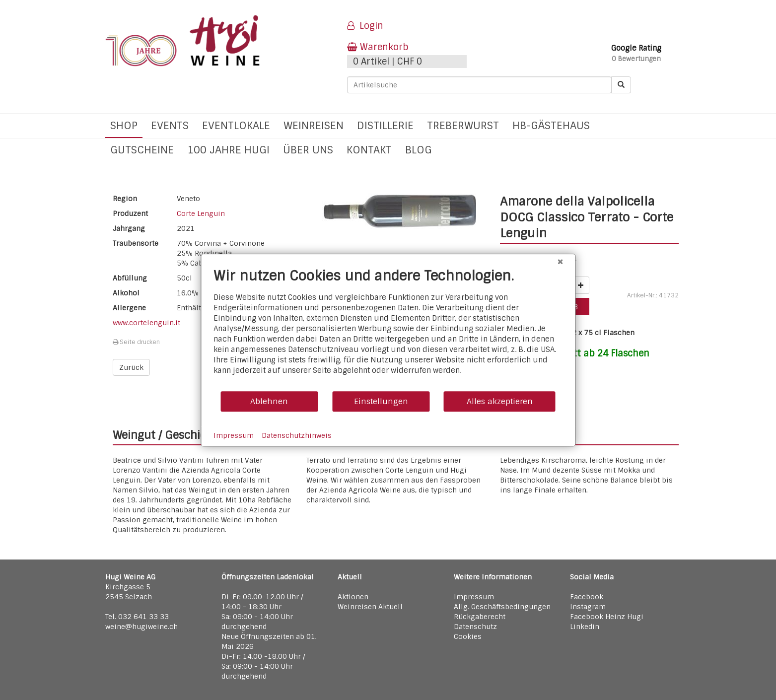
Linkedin (585, 627)
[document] (388, 329)
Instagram (588, 607)
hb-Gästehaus (551, 125)
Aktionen (353, 597)
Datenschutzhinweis (297, 435)
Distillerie (385, 125)
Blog (419, 150)
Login (365, 26)
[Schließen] (560, 262)
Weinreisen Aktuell (370, 607)
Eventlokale (236, 125)
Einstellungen (381, 401)
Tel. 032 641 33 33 (137, 617)
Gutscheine (142, 150)
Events (170, 125)
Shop (124, 125)
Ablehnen (269, 401)
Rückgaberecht (480, 617)
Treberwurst (463, 125)
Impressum (474, 597)
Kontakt (369, 150)
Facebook (587, 597)
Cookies (468, 636)
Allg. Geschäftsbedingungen (502, 607)
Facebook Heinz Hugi (607, 617)
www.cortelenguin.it (146, 323)
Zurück (131, 367)
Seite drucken (136, 342)
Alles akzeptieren (500, 401)
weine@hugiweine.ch (141, 627)
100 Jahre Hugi (228, 150)
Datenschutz (475, 627)
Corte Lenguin (201, 213)
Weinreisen (314, 125)
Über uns (308, 150)
